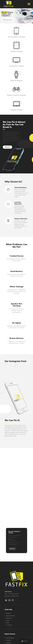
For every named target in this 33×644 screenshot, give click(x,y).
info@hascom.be (14, 542)
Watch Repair (16, 80)
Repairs (9, 613)
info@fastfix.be (13, 544)
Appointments (11, 616)
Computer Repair (17, 66)
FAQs (8, 620)
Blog (8, 623)
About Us (9, 618)
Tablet (8, 640)
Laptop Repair (17, 110)
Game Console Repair (16, 95)
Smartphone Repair (17, 37)
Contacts (9, 625)
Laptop (8, 643)
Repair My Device (8, 20)
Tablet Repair (16, 51)
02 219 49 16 (12, 541)
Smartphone (10, 638)
